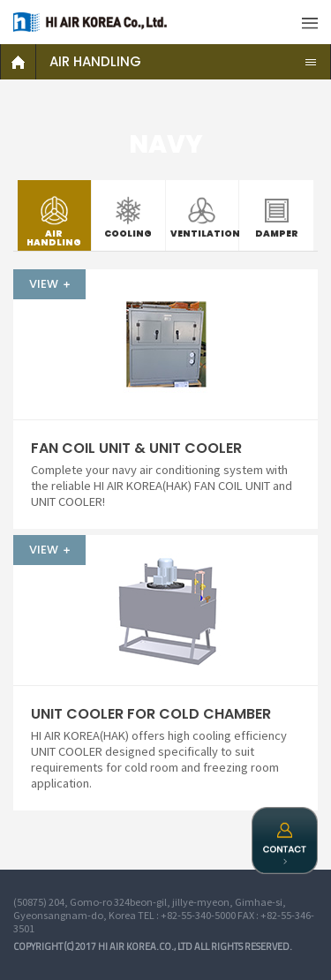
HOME (19, 62)
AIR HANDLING (95, 61)
